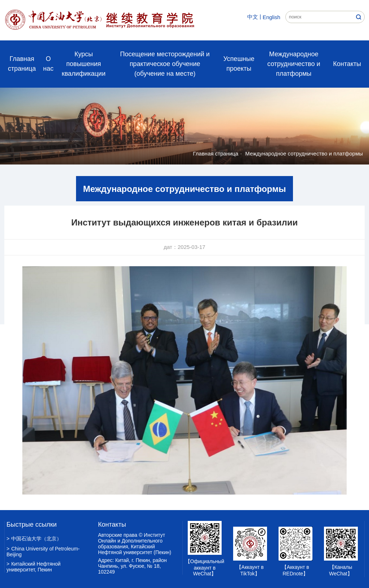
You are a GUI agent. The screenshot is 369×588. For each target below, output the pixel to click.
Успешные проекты (239, 64)
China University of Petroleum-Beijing (43, 552)
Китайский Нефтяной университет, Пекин (34, 567)
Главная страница (22, 64)
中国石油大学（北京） (34, 539)
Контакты (347, 64)
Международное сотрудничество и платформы (294, 64)
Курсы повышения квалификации (83, 64)
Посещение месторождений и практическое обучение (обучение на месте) (165, 64)
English (272, 17)
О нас (48, 64)
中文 (253, 17)
